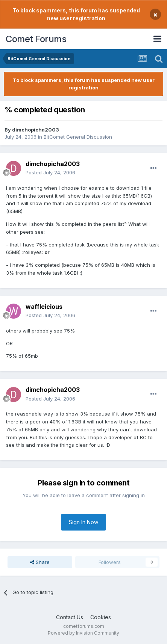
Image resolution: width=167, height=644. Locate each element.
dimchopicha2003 (36, 130)
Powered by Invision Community (83, 633)
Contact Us (70, 617)
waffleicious (44, 307)
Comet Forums (36, 39)
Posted (50, 172)
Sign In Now (83, 522)
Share (40, 562)
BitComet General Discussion (78, 137)
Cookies (101, 617)
